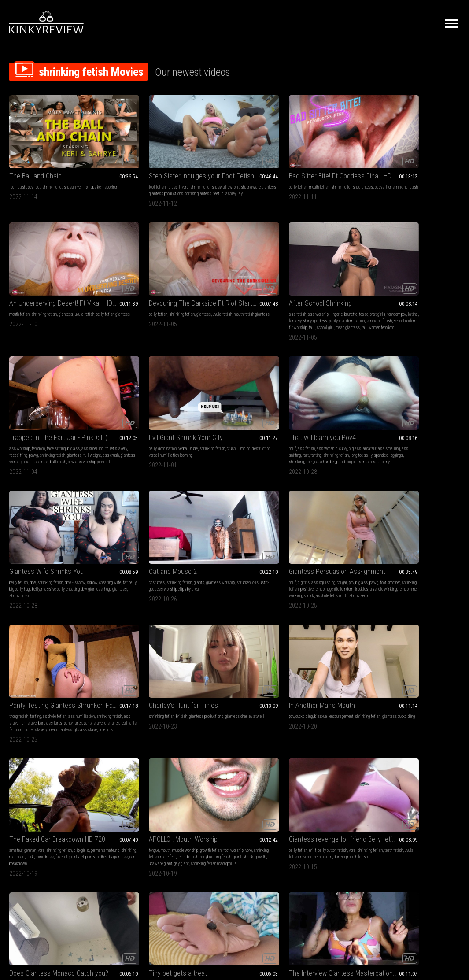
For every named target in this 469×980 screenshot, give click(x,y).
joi (122, 160)
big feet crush (124, 755)
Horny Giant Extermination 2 (140, 738)
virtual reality (136, 642)
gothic (382, 755)
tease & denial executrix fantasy (338, 655)
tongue (106, 508)
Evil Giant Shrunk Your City (230, 256)
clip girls (37, 521)
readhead (64, 515)
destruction (228, 274)
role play (318, 635)
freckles (148, 401)
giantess (201, 167)
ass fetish (18, 267)
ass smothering (335, 508)
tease (84, 267)
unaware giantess (145, 167)
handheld (399, 768)
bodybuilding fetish (130, 521)
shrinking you (404, 287)
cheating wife (401, 274)
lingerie (57, 267)
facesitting (150, 274)
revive (391, 648)
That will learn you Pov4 (319, 256)
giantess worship (116, 287)
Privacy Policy (267, 882)
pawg (165, 274)
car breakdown (37, 528)
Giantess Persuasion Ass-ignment (142, 377)
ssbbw (383, 274)
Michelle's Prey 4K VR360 (137, 617)
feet (37, 160)
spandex (343, 280)
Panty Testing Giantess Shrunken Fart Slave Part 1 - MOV (234, 377)
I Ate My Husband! (219, 738)
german (30, 508)
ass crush (172, 280)
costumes (17, 388)
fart (348, 274)
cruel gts (241, 414)
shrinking (293, 287)
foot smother (122, 394)
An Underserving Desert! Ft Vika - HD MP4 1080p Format (327, 149)
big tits (116, 388)
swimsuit (319, 648)
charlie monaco (346, 515)
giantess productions (343, 388)
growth (175, 521)
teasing (144, 628)
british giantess (135, 173)
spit (129, 160)
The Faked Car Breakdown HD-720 (50, 497)
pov (30, 160)
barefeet (395, 755)
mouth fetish (224, 160)
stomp (106, 755)
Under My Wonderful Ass (320, 617)
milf (289, 267)
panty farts (239, 401)
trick (77, 515)
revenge (268, 515)
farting (359, 274)
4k (103, 628)
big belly (435, 274)
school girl (71, 287)
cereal (198, 648)
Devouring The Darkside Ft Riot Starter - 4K (419, 149)
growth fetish (163, 508)
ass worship (39, 267)
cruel (405, 642)
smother (356, 508)
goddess (16, 280)
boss (49, 628)
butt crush (166, 287)
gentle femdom (128, 401)
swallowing (246, 749)
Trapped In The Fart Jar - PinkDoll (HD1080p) (142, 256)
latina (52, 274)
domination (212, 267)
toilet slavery (128, 274)
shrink (162, 521)
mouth (118, 508)
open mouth (218, 762)
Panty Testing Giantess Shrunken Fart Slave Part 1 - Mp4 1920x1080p (50, 738)
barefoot (384, 749)
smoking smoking (23, 635)
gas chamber (321, 287)
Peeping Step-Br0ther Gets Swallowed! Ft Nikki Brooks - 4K (327, 738)
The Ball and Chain (35, 149)
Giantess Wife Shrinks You (415, 256)
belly (197, 267)
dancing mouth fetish (230, 521)
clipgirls (53, 521)
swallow (109, 167)
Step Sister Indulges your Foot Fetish (142, 149)
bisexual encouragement (422, 388)
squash (298, 515)
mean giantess (297, 655)
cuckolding (393, 388)
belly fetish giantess (314, 167)
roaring (158, 755)
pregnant (200, 762)
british (123, 167)
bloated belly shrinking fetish (321, 755)
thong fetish (203, 388)
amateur (292, 274)
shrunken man (239, 762)
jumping (210, 274)
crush (198, 274)
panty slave (259, 401)
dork (306, 287)
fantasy (65, 274)
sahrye (75, 160)
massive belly (389, 280)
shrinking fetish (55, 160)
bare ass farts (216, 401)
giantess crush (144, 287)
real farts (211, 408)
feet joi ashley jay (165, 173)
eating (154, 635)
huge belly (451, 274)
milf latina (255, 642)
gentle (435, 762)
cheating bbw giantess (420, 280)
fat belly (420, 274)
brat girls (17, 274)
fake (24, 521)
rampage (144, 755)
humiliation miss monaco (306, 521)
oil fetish (339, 642)
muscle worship (138, 508)
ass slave (250, 394)
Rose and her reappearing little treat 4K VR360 (419, 617)
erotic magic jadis (424, 768)
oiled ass (356, 648)
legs (356, 628)
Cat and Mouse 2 (33, 377)
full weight (154, 280)
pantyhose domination (43, 280)
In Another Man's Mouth (410, 377)
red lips (303, 648)
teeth (173, 515)
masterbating (50, 635)
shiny (77, 274)
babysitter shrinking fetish (231, 167)
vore (138, 160)
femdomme (125, 408)
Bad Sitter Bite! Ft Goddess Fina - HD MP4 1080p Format (234, 149)
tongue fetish (226, 628)
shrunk (155, 408)
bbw (401, 267)
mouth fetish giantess (407, 167)
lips (144, 635)
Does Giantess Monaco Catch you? (327, 497)
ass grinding (337, 635)
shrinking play (220, 775)
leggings (358, 280)
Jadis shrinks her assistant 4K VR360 (419, 738)
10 (313, 827)
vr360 (158, 642)
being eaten (202, 521)
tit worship (44, 287)
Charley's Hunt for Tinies (320, 377)
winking (142, 408)
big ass (166, 267)
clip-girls (81, 508)
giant (151, 521)
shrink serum (131, 414)
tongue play (244, 768)
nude (238, 267)
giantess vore (204, 642)
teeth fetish (230, 515)
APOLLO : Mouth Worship (136, 497)
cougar (154, 388)
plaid (337, 287)
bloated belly (257, 635)
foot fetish (18, 160)
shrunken (31, 394)
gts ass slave (221, 414)
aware (423, 762)
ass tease (338, 648)
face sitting (148, 267)
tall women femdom (42, 294)
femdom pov (36, 274)
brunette (71, 267)
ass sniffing (334, 274)
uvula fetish (251, 515)
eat (397, 642)
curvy (340, 267)
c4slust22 (49, 394)
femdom (130, 267)
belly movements (231, 642)
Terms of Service (207, 882)
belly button (203, 749)
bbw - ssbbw (443, 267)
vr (150, 642)
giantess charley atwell (305, 394)
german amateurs (24, 515)
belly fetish (203, 160)
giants (59, 388)
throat (118, 635)
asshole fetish (239, 388)
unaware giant (113, 528)
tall (58, 287)
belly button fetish (237, 508)
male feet (160, 515)
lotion (290, 628)
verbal (228, 267)
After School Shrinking (41, 256)
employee (81, 628)
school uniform (21, 287)
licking (124, 628)
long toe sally (323, 280)
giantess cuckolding (405, 394)
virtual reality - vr (435, 635)
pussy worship (297, 635)
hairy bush (63, 628)
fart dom (228, 408)
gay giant (134, 528)
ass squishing (136, 388)
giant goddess (221, 768)
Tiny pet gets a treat (406, 497)
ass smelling (311, 274)
